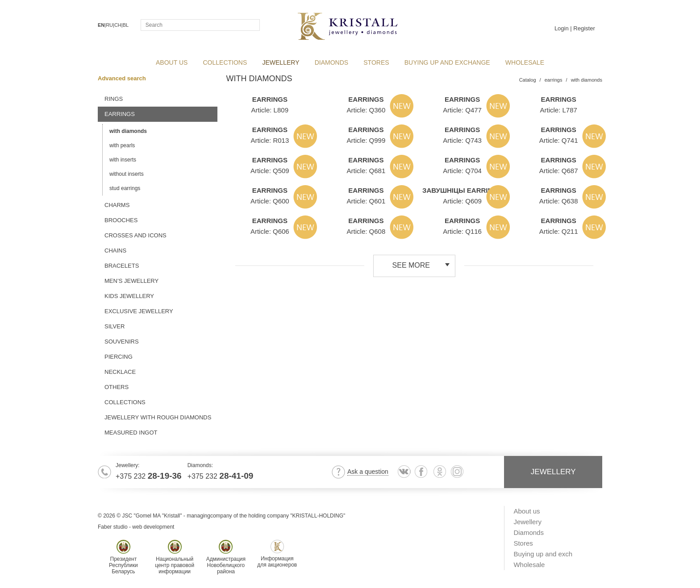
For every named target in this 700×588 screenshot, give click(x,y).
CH (118, 25)
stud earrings (125, 188)
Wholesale (525, 62)
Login (562, 28)
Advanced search (125, 78)
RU (109, 25)
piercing (119, 357)
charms (117, 205)
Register (584, 28)
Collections (125, 402)
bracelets (122, 266)
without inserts (127, 174)
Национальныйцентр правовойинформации (175, 557)
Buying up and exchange (447, 62)
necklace (120, 372)
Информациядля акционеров (277, 554)
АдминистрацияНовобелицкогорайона (226, 557)
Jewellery (281, 62)
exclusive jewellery (139, 311)
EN (101, 25)
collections (225, 62)
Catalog (528, 80)
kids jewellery (129, 296)
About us (172, 62)
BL (126, 25)
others (117, 387)
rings (114, 99)
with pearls (122, 145)
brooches (121, 220)
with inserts (123, 160)
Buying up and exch (543, 554)
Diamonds (331, 62)
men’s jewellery (131, 281)
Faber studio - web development (136, 527)
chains (115, 251)
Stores (376, 62)
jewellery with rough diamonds (158, 417)
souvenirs (122, 342)
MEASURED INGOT (131, 433)
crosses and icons (135, 235)
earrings (120, 114)
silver (115, 326)
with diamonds (128, 131)
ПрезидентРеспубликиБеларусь (123, 557)
